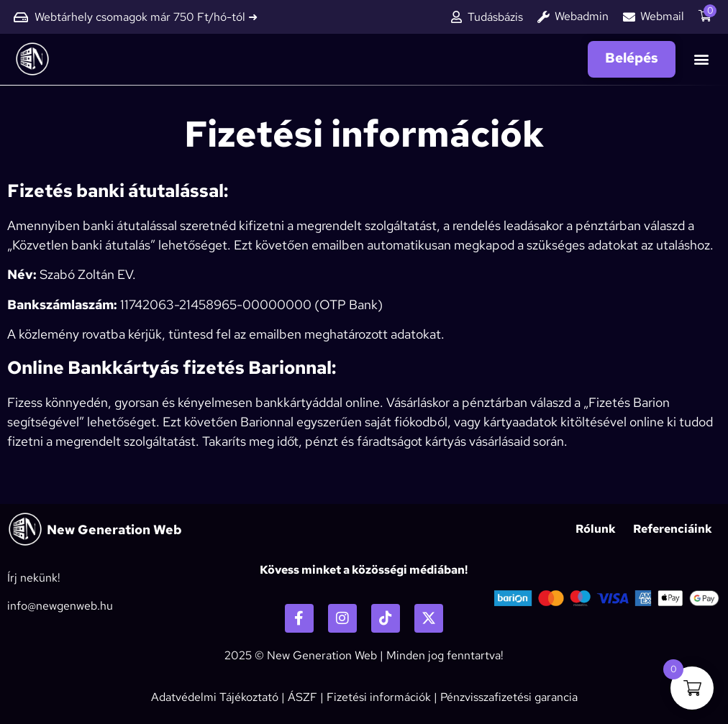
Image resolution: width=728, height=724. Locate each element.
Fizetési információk (379, 697)
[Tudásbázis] (456, 17)
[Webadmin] (543, 17)
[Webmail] (629, 17)
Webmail (662, 16)
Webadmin (582, 16)
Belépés (632, 58)
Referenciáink (673, 529)
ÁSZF (302, 697)
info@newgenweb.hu (60, 606)
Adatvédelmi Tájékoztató (215, 697)
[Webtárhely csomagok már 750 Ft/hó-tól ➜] (21, 17)
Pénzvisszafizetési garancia (509, 697)
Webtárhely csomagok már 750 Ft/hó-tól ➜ (146, 17)
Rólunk (596, 529)
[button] (702, 59)
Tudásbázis (495, 17)
